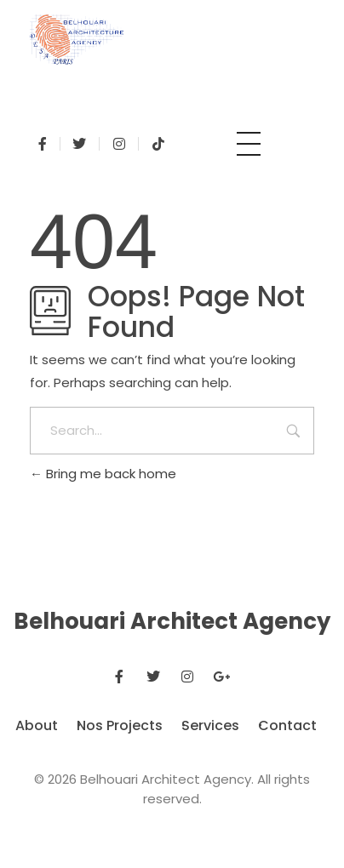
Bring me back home (103, 474)
